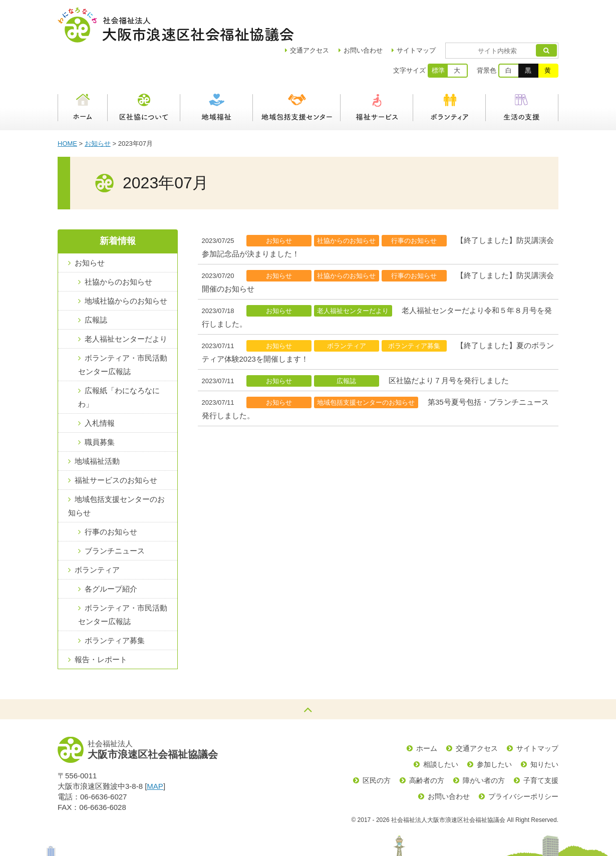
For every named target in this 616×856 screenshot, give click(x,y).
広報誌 (96, 285)
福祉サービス (377, 73)
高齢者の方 (427, 745)
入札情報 (100, 388)
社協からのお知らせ (118, 247)
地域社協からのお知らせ (126, 266)
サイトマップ (445, 15)
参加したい (494, 729)
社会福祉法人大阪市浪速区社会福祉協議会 (176, 25)
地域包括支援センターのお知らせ (116, 471)
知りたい (544, 729)
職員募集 (100, 407)
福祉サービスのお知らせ (116, 445)
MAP (155, 751)
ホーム (83, 73)
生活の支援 (522, 73)
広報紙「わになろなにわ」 (119, 362)
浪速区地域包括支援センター (297, 73)
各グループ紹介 (111, 554)
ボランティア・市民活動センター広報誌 (123, 330)
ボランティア (449, 73)
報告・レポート (101, 624)
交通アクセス (477, 713)
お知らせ (98, 108)
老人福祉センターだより (126, 304)
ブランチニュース (115, 516)
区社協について (144, 73)
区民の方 (377, 745)
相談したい (441, 729)
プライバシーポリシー (523, 761)
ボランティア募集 (115, 605)
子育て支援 (541, 745)
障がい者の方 (484, 745)
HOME (67, 108)
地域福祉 (217, 73)
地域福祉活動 (97, 426)
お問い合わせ (392, 15)
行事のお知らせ (111, 497)
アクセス (339, 15)
